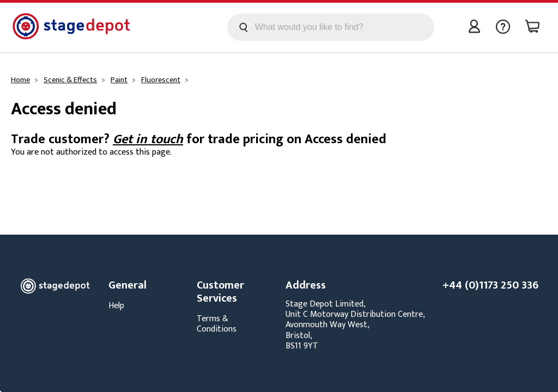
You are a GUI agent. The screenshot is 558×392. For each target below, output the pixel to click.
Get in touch (148, 139)
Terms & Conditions (217, 324)
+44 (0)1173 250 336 (490, 285)
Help (116, 306)
